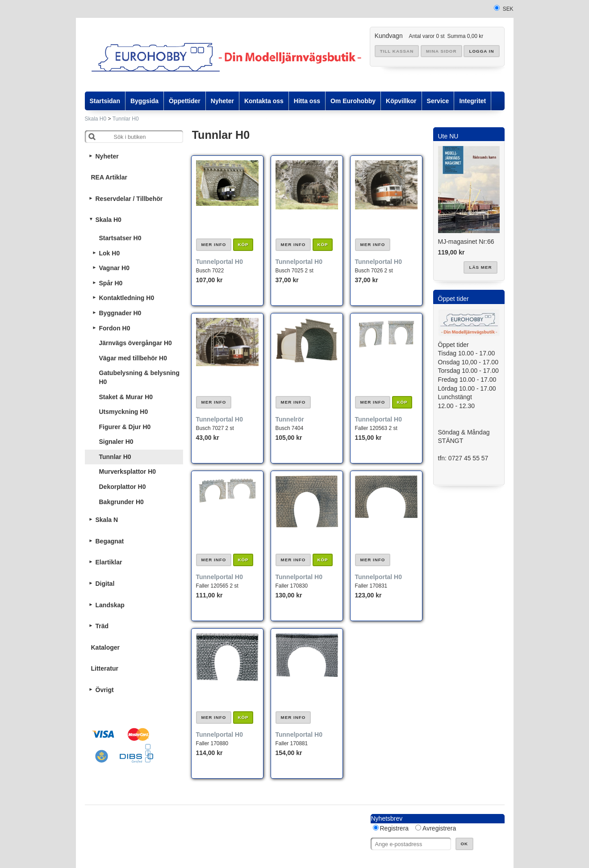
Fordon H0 (115, 328)
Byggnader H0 (120, 313)
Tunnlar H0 (126, 119)
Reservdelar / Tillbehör (129, 199)
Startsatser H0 (120, 238)
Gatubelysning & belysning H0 (139, 377)
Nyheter (107, 156)
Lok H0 (110, 253)
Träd (102, 626)
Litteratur (105, 668)
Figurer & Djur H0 (125, 427)
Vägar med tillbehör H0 (133, 358)
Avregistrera (439, 828)
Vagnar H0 (114, 268)
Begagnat (110, 541)
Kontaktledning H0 (127, 298)
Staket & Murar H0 (126, 397)
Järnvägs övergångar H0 (136, 343)
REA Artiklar (109, 177)
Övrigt (105, 690)
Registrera (395, 828)
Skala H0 (96, 119)
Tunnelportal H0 (220, 262)
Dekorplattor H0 (123, 487)
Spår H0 (111, 283)
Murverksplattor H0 (128, 472)
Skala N (107, 520)
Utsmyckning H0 (124, 412)
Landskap (110, 605)
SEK (508, 9)
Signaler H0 (116, 442)
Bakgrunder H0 (121, 502)
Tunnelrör (290, 419)
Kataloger (106, 647)
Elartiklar (109, 562)
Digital (105, 584)
